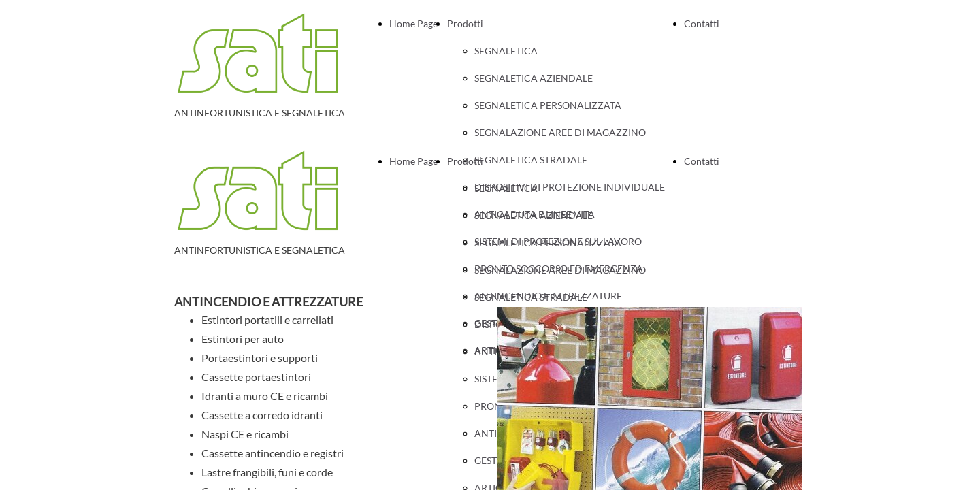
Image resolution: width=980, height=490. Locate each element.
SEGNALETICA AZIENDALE (534, 78)
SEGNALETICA (506, 51)
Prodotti (465, 23)
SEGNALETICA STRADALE (531, 297)
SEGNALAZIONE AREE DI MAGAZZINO (560, 132)
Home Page (413, 23)
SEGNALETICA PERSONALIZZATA (548, 105)
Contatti (702, 23)
